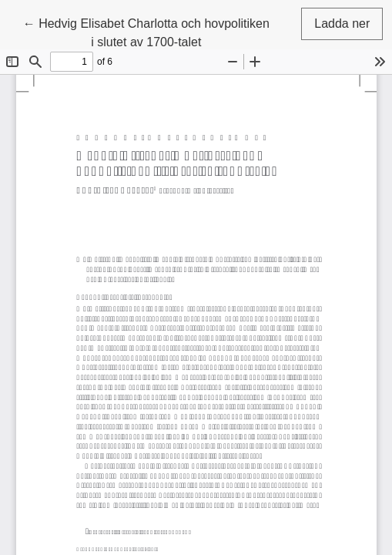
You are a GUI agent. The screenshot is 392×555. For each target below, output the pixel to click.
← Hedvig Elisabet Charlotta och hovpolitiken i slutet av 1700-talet (146, 31)
